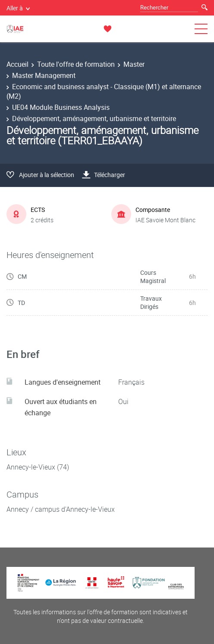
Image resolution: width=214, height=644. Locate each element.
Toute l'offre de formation (76, 64)
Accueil (17, 64)
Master (134, 64)
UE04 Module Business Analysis (61, 107)
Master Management (44, 75)
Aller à (18, 8)
